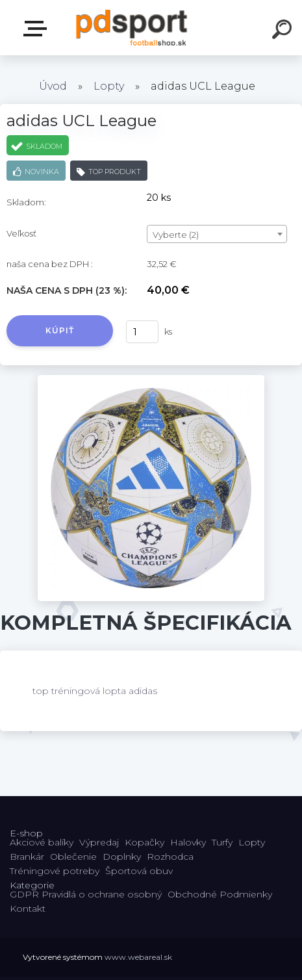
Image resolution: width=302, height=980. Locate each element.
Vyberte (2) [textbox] (176, 235)
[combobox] (217, 234)
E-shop (38, 29)
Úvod (53, 86)
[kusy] (142, 332)
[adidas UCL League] (151, 380)
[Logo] (132, 28)
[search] (284, 31)
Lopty (109, 86)
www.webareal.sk (138, 957)
